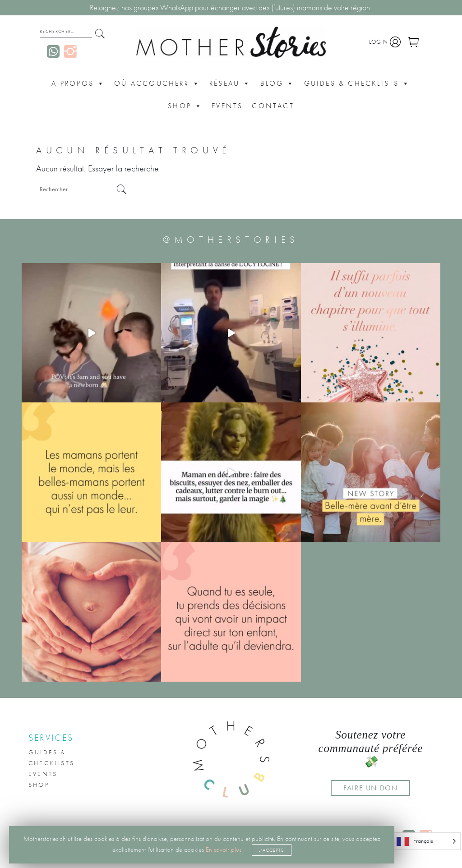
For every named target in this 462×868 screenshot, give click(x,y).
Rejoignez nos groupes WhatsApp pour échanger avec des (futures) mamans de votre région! (231, 8)
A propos (78, 83)
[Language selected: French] (426, 841)
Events (227, 106)
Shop (185, 106)
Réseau (230, 83)
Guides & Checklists (357, 83)
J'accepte (272, 850)
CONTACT (273, 106)
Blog (278, 83)
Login (385, 42)
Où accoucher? (157, 83)
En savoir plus (224, 850)
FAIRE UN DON (370, 788)
